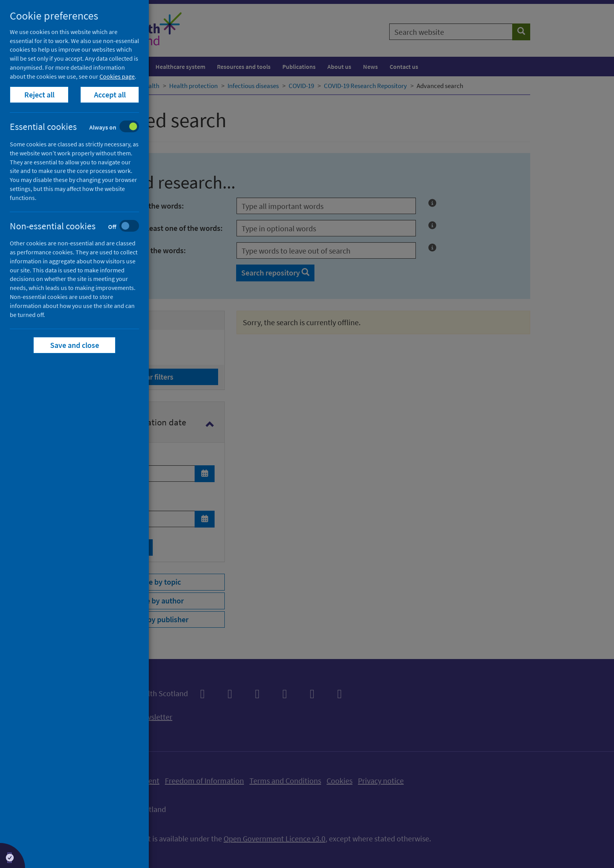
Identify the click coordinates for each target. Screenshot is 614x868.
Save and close (75, 345)
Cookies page (117, 76)
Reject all (39, 95)
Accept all (110, 95)
